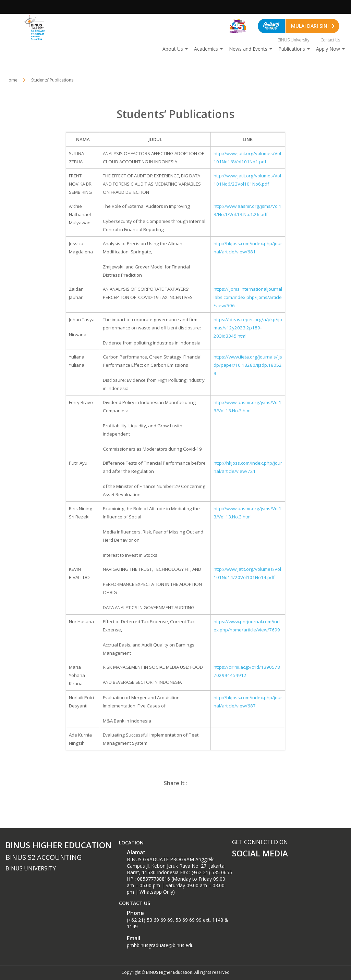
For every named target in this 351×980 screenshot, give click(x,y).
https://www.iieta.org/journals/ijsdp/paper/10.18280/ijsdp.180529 (248, 365)
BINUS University (294, 40)
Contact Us (330, 40)
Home (11, 80)
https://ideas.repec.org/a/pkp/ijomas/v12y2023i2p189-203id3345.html (248, 328)
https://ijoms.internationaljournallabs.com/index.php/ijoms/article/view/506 (248, 297)
